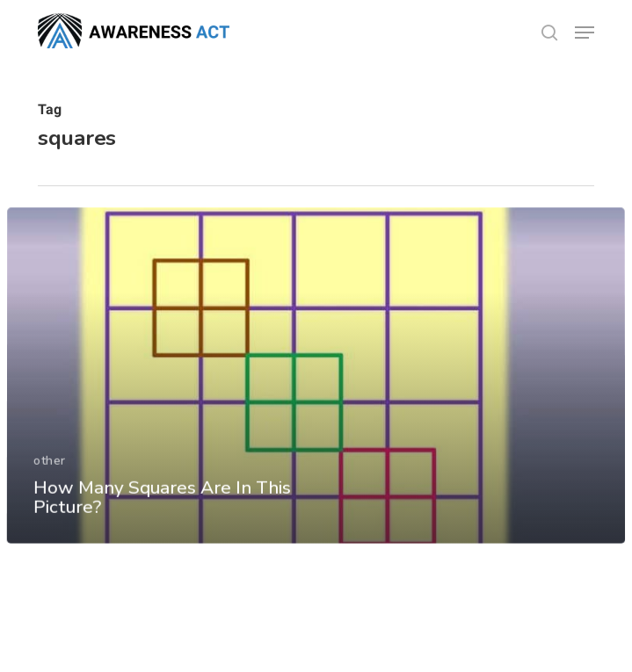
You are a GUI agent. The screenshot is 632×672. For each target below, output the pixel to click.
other (50, 480)
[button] (585, 33)
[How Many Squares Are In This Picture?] (316, 396)
